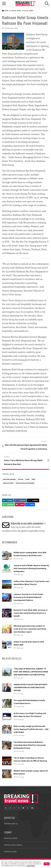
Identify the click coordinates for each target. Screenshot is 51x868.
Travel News (16, 11)
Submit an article (11, 838)
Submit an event (10, 852)
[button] (47, 4)
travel (27, 479)
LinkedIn (8, 500)
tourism (21, 479)
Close (47, 864)
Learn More (31, 866)
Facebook (20, 500)
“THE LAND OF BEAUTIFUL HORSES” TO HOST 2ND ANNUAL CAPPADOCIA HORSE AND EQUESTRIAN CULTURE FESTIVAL (31, 672)
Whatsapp (8, 504)
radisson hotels (8, 483)
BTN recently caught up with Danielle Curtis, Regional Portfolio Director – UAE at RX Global (31, 729)
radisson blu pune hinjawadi (25, 483)
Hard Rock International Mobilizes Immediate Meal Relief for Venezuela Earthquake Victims (30, 745)
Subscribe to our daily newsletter (27, 523)
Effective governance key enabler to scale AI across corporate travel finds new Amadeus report (30, 629)
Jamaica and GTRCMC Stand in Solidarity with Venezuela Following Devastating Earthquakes (31, 568)
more (30, 504)
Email (20, 504)
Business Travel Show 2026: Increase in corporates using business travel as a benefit (31, 613)
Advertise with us (11, 824)
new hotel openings (9, 479)
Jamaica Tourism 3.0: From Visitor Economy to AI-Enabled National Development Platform (28, 597)
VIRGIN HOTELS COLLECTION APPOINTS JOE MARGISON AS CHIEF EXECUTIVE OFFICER (30, 687)
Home (6, 11)
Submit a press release (13, 845)
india (33, 479)
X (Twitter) (33, 500)
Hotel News (29, 11)
